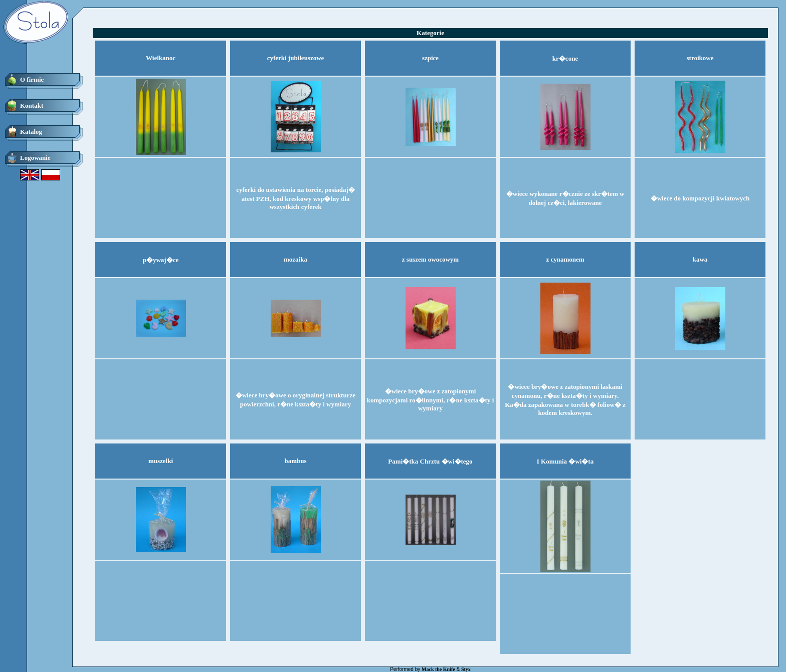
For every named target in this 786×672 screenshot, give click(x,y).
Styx (466, 669)
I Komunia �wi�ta (565, 461)
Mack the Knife (438, 669)
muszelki (161, 461)
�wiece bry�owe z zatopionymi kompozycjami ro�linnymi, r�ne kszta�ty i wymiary (431, 400)
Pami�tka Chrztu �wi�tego (430, 461)
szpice (430, 58)
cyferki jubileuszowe (296, 58)
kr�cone (565, 58)
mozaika (296, 259)
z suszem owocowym (430, 259)
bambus (295, 461)
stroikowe (700, 58)
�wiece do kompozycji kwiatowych (700, 198)
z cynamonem (565, 259)
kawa (700, 259)
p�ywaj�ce (161, 260)
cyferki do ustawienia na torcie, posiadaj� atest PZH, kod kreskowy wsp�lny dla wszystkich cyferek (296, 198)
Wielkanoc (161, 58)
